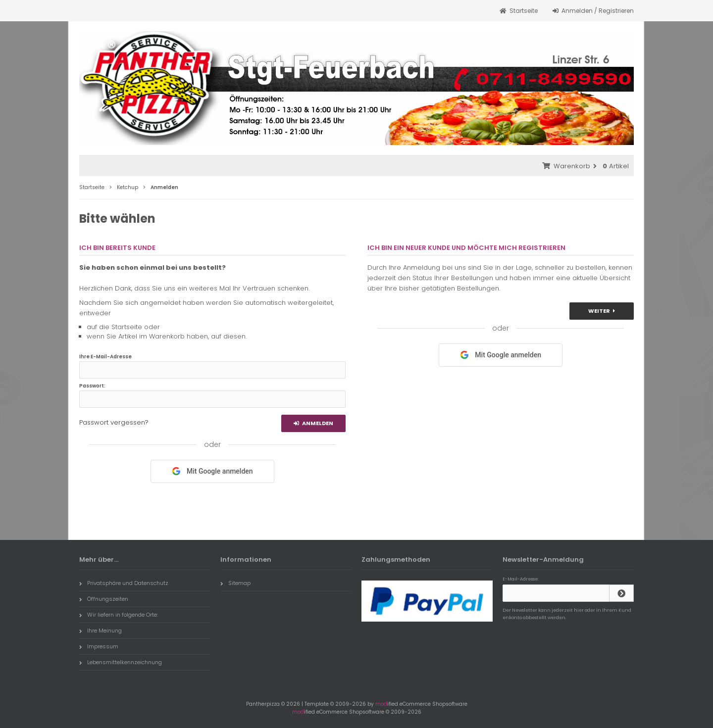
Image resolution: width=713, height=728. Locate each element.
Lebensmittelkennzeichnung (121, 662)
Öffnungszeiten (104, 599)
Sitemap (235, 583)
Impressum (99, 646)
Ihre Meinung (101, 631)
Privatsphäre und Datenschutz (124, 583)
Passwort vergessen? (114, 422)
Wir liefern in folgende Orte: (119, 615)
